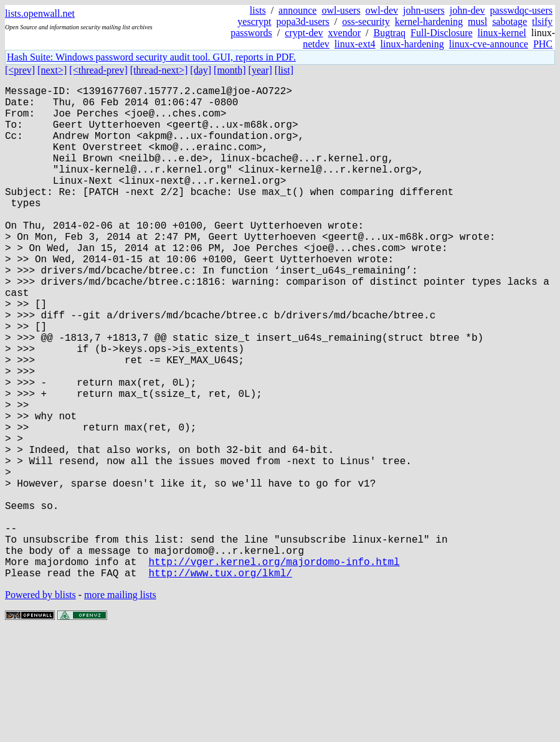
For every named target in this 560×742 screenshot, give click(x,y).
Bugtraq (389, 33)
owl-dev (382, 10)
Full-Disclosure (442, 33)
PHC (543, 44)
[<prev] (20, 70)
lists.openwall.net (40, 13)
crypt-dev (304, 33)
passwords (251, 33)
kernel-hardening (429, 21)
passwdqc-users (521, 10)
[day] (201, 70)
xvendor (344, 33)
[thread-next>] (159, 70)
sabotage (510, 21)
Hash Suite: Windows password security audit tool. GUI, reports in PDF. (151, 57)
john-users (424, 10)
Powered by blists (40, 704)
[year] (260, 70)
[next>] (52, 70)
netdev (316, 44)
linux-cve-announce (489, 44)
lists (258, 10)
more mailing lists (120, 704)
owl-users (341, 10)
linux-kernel (502, 33)
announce (297, 10)
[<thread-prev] (98, 70)
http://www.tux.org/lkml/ (220, 682)
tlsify (542, 21)
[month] (230, 70)
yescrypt (254, 21)
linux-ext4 (355, 44)
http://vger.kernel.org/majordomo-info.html (274, 668)
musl (477, 21)
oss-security (366, 21)
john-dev (467, 10)
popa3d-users (303, 21)
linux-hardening (412, 44)
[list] (284, 70)
